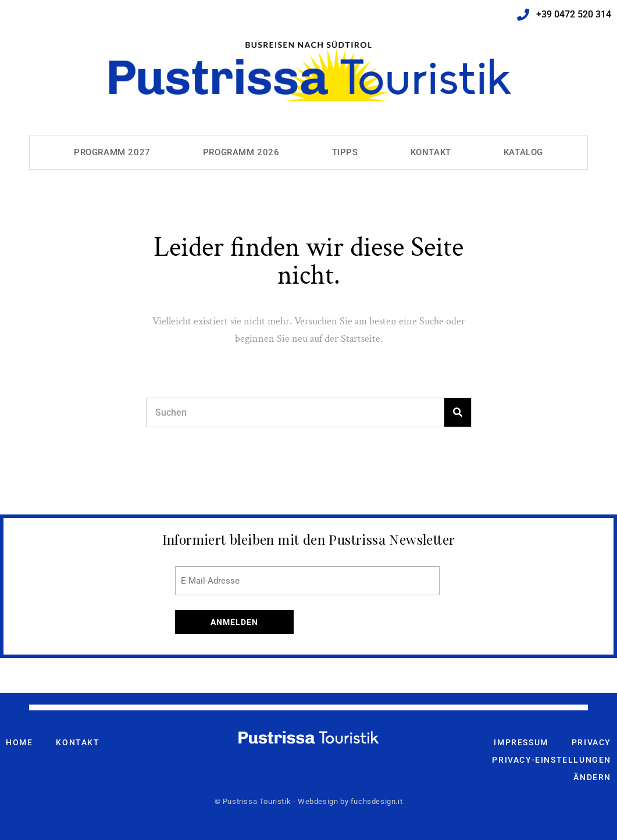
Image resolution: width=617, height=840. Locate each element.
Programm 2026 (241, 152)
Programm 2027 (112, 152)
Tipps (345, 152)
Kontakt (431, 152)
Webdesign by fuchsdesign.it (350, 801)
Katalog (523, 152)
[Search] (458, 412)
